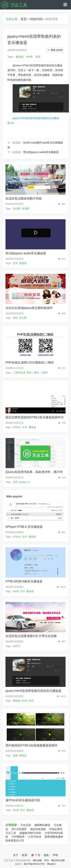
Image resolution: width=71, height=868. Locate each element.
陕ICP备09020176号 (34, 864)
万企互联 (26, 825)
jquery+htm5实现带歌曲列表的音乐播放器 (34, 691)
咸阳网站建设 (42, 825)
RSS (47, 860)
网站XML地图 (58, 860)
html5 (16, 591)
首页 (24, 19)
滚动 (15, 318)
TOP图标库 (18, 837)
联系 (25, 855)
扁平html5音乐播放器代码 (23, 800)
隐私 (46, 855)
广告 (35, 855)
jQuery (23, 482)
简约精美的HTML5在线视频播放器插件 (32, 745)
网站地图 (37, 860)
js (29, 482)
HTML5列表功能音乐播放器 (24, 581)
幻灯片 (17, 646)
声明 (55, 855)
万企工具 (11, 833)
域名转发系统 (38, 829)
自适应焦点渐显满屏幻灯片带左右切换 (31, 636)
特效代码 (36, 19)
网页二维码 (33, 373)
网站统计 (52, 864)
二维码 (44, 373)
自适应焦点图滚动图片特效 (24, 198)
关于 (16, 855)
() (55, 50)
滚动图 (25, 209)
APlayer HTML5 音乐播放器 (24, 527)
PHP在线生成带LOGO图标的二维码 (30, 363)
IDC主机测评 (19, 829)
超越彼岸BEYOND (30, 833)
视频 (15, 755)
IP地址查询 (56, 829)
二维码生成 (19, 373)
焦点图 (17, 209)
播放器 (23, 263)
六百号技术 (35, 837)
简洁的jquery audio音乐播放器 (41, 152)
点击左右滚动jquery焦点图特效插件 (29, 308)
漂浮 (15, 482)
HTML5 (17, 427)
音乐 (15, 263)
